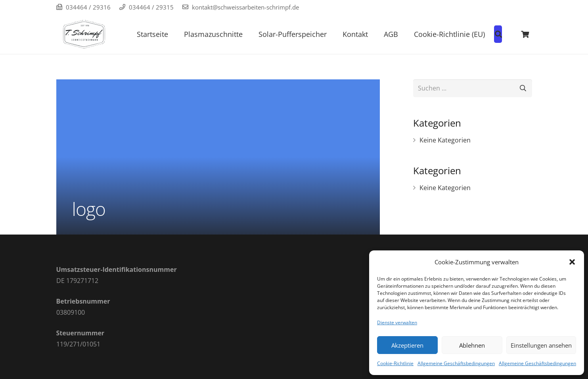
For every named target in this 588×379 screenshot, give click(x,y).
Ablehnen (472, 345)
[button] (572, 262)
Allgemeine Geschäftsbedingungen (456, 363)
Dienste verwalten (397, 322)
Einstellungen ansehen (541, 345)
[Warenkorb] (525, 34)
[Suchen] (523, 88)
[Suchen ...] (473, 88)
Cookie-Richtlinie (395, 363)
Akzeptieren (407, 345)
